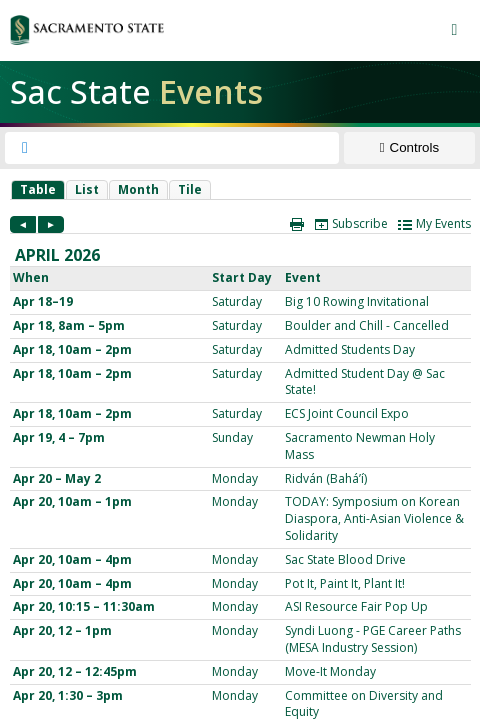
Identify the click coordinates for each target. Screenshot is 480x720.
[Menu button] (454, 30)
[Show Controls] (409, 148)
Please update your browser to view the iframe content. (240, 189)
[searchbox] (190, 148)
